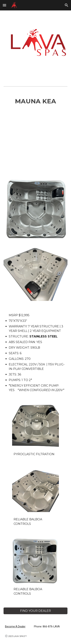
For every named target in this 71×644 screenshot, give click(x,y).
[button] (4, 5)
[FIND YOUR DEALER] (35, 611)
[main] (35, 101)
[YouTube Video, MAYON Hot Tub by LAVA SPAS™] (35, 143)
